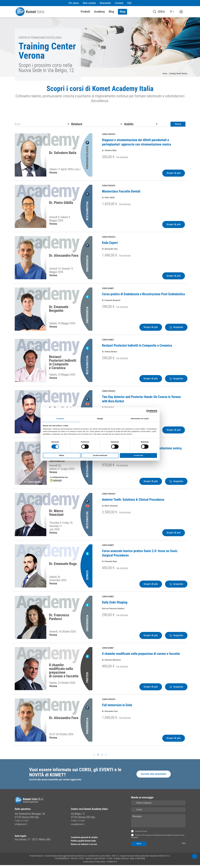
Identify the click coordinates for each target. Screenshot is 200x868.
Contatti (119, 3)
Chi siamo (74, 3)
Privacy (145, 834)
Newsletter (105, 3)
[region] (100, 96)
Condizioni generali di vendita (87, 840)
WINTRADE (141, 861)
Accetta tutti (138, 456)
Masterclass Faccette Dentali (121, 193)
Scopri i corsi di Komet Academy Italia (100, 89)
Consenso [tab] (60, 418)
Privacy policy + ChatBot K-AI (106, 865)
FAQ (129, 3)
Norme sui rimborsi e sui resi (86, 847)
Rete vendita (89, 3)
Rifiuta (62, 456)
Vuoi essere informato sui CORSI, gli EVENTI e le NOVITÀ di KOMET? (76, 775)
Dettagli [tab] (100, 418)
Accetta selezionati (100, 456)
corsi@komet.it (79, 827)
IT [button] (171, 12)
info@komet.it (22, 827)
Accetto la (141, 834)
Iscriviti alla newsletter (153, 777)
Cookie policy (88, 865)
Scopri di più (173, 175)
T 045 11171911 (23, 824)
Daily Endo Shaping (115, 604)
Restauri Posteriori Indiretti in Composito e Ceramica (137, 348)
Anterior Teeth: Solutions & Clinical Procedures (133, 502)
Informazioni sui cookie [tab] (140, 418)
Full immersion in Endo (117, 707)
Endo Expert (110, 245)
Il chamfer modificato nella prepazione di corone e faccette (141, 656)
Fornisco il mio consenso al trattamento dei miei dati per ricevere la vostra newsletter (158, 839)
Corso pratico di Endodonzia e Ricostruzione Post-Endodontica (143, 296)
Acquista (176, 329)
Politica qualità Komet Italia (86, 844)
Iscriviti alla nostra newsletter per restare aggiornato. (57, 783)
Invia (139, 847)
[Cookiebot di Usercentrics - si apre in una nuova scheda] (146, 411)
